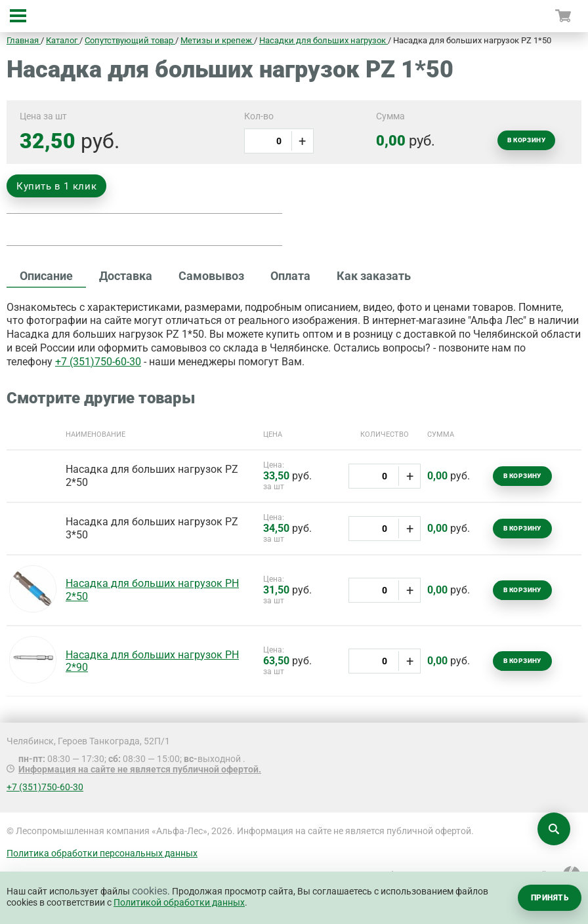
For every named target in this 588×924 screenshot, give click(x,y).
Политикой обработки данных (179, 902)
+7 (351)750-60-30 (98, 362)
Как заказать (374, 276)
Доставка (126, 276)
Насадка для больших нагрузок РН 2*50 (152, 590)
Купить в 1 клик (56, 186)
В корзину (526, 140)
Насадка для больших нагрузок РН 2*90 (152, 661)
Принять (550, 898)
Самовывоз (211, 276)
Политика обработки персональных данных (102, 853)
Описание (46, 276)
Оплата (290, 276)
